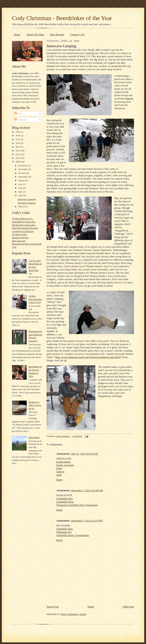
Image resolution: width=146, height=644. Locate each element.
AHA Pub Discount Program (25, 228)
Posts (18, 114)
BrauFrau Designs (20, 238)
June (21, 188)
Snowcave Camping (27, 199)
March (22, 206)
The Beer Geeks (19, 234)
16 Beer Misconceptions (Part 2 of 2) (35, 299)
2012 (18, 151)
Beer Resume (57, 34)
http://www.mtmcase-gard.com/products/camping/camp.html (88, 357)
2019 (18, 132)
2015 (18, 139)
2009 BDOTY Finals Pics (24, 222)
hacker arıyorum (65, 465)
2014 (18, 143)
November (23, 169)
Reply (59, 480)
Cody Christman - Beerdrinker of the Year (62, 18)
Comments (21, 120)
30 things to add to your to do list (35, 405)
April (21, 195)
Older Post (128, 607)
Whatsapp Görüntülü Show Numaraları (77, 505)
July (20, 184)
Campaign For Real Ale (23, 231)
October (22, 173)
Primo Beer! (34, 437)
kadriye (60, 471)
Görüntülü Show (65, 502)
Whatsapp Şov (64, 532)
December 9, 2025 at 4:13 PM (87, 521)
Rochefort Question (27, 203)
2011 (18, 154)
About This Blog (35, 34)
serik (59, 475)
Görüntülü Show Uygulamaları (73, 535)
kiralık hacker (64, 462)
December (23, 166)
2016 (18, 135)
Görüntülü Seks (65, 498)
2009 (18, 162)
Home (17, 34)
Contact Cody (77, 34)
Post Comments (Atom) (74, 614)
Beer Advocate (19, 241)
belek (59, 468)
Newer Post (53, 607)
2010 (18, 158)
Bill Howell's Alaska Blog (24, 225)
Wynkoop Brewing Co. (22, 218)
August (22, 180)
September (23, 177)
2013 (18, 147)
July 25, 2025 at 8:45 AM (84, 454)
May (21, 192)
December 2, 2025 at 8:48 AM (87, 490)
